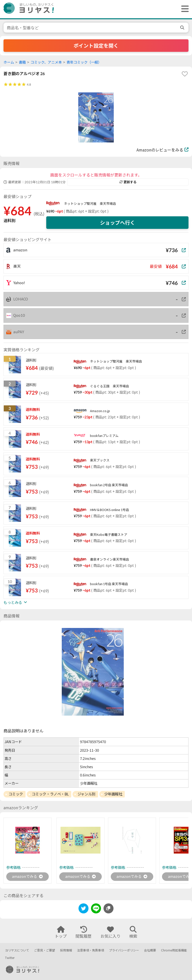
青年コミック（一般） (84, 62)
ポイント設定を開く (96, 46)
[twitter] (83, 910)
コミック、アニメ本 (46, 62)
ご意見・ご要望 (44, 950)
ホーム (9, 62)
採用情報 (66, 950)
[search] (183, 28)
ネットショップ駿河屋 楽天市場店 (90, 204)
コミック (16, 794)
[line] (96, 910)
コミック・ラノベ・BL (50, 794)
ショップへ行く (117, 223)
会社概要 (150, 950)
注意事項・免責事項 (90, 950)
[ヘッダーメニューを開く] (184, 9)
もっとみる (15, 602)
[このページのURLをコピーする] (108, 909)
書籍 (22, 62)
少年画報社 (113, 794)
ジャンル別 (86, 794)
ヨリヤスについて (17, 950)
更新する (128, 182)
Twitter (10, 958)
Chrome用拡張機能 (174, 950)
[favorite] (185, 74)
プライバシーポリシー (124, 950)
